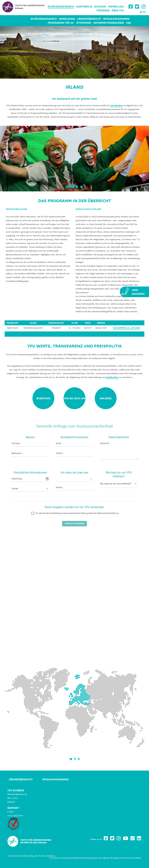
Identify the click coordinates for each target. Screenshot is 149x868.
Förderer (103, 10)
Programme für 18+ (61, 23)
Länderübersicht (89, 19)
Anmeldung (67, 19)
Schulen (100, 6)
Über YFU (118, 10)
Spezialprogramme (116, 19)
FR (144, 12)
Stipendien (84, 23)
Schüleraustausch (61, 6)
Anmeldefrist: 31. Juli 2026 (126, 328)
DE (141, 12)
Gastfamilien (112, 377)
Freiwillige (116, 6)
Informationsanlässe (109, 23)
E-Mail (10, 812)
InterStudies (116, 105)
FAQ (128, 23)
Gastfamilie (84, 6)
